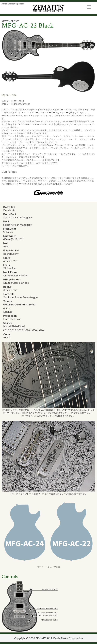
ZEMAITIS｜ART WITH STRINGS (49, 8)
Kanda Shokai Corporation (13, 4)
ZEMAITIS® (43, 638)
